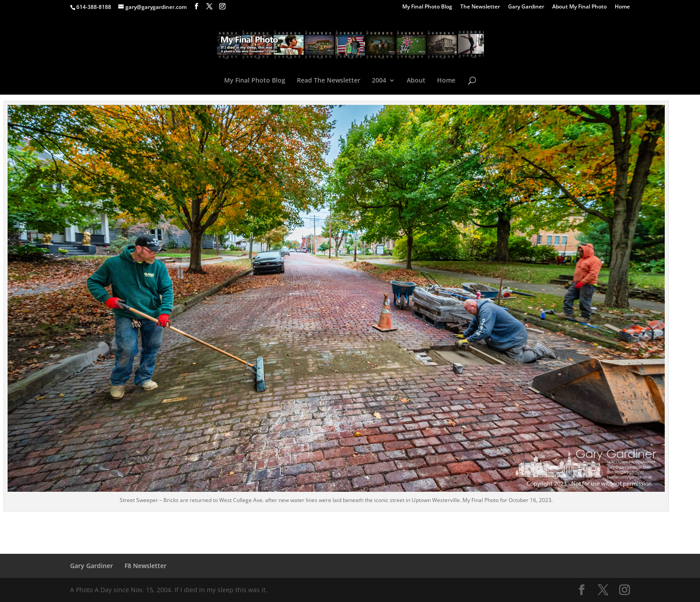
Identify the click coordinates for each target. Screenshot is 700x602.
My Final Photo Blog (427, 7)
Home (622, 7)
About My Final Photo (579, 7)
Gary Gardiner (526, 7)
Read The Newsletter (329, 81)
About (416, 81)
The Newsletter (480, 7)
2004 (379, 81)
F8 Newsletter (146, 566)
